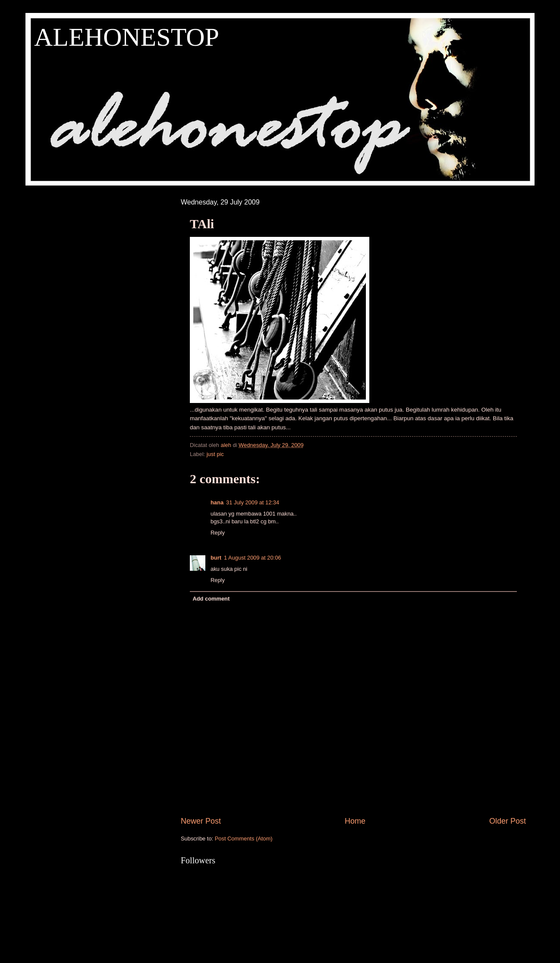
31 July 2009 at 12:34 (253, 502)
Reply (218, 533)
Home (355, 821)
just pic (215, 454)
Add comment (211, 599)
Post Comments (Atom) (244, 839)
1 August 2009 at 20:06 (252, 558)
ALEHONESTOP (127, 37)
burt (216, 558)
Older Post (508, 821)
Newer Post (201, 821)
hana (217, 502)
